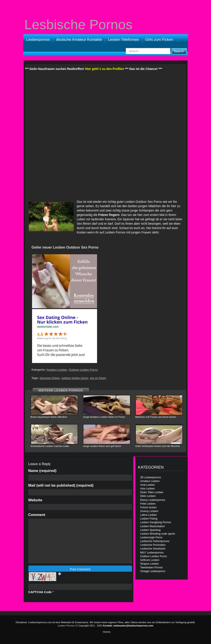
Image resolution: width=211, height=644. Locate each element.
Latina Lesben (149, 515)
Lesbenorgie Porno (151, 537)
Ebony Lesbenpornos (153, 500)
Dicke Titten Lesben (152, 492)
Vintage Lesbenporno (153, 571)
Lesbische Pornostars (153, 545)
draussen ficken (50, 378)
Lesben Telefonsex (124, 40)
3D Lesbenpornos (151, 477)
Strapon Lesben (150, 564)
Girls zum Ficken (159, 40)
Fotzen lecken (149, 507)
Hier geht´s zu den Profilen (104, 69)
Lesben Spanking (151, 530)
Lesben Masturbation (153, 526)
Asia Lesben (148, 489)
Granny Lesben (149, 511)
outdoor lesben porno (75, 378)
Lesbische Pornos (78, 25)
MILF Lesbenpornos (152, 553)
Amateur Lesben (57, 370)
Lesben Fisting (149, 519)
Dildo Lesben (148, 496)
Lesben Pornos (115, 232)
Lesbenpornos (38, 40)
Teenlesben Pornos (152, 568)
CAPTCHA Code (40, 592)
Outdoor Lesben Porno (83, 370)
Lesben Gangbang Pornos (156, 522)
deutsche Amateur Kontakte (79, 40)
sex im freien (98, 378)
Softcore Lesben (150, 560)
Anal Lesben (148, 485)
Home (107, 632)
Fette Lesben (148, 504)
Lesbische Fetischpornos (155, 541)
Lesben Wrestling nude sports (158, 534)
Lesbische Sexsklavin (153, 549)
